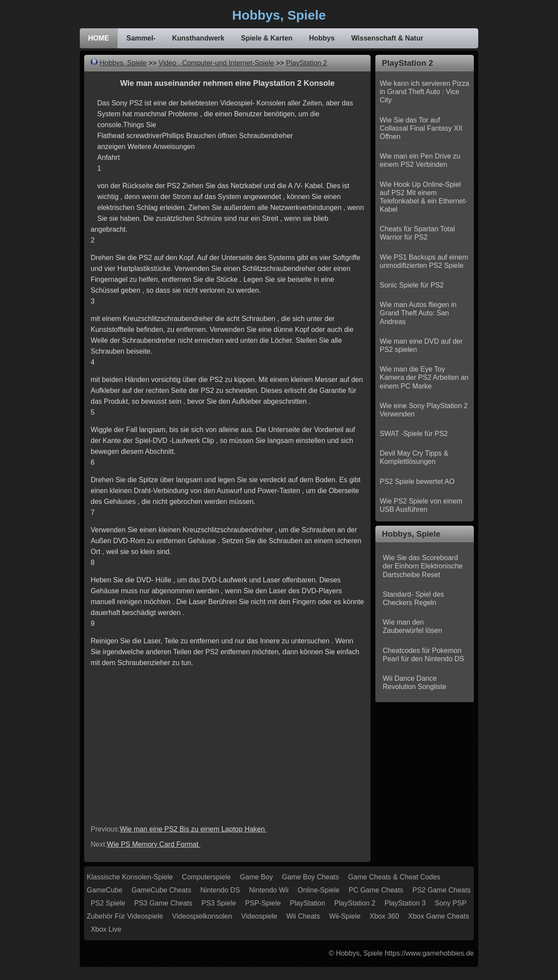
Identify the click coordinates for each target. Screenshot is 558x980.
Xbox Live (106, 929)
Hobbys (322, 38)
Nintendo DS (220, 890)
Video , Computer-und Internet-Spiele (216, 63)
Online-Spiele (319, 890)
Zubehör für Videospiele (125, 916)
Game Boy (256, 877)
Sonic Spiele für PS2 (412, 285)
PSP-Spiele (263, 903)
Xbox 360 (384, 916)
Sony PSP (451, 903)
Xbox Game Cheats (439, 916)
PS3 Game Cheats (163, 903)
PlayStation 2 (306, 63)
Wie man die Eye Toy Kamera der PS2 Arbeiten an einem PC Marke (424, 377)
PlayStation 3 (405, 903)
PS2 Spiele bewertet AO (417, 482)
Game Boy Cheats (311, 877)
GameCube (105, 890)
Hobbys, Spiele (123, 63)
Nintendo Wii (269, 890)
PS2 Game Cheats (441, 890)
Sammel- (141, 38)
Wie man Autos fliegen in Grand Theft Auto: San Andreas (418, 313)
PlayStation (308, 903)
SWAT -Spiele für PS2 (414, 434)
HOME (99, 38)
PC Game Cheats (376, 890)
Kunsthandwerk (198, 38)
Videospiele (259, 916)
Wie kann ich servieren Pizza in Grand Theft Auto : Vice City (424, 92)
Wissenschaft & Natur (387, 38)
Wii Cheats (303, 916)
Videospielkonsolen (202, 916)
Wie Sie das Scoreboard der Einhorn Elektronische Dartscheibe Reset (423, 566)
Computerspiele (206, 877)
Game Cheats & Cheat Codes (394, 877)
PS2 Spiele (108, 903)
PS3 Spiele (219, 903)
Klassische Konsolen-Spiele (130, 877)
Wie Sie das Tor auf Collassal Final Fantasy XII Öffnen (421, 128)
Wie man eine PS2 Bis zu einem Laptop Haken (193, 829)
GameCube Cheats (162, 890)
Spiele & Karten (267, 38)
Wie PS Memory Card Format (153, 844)
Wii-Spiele (345, 916)
